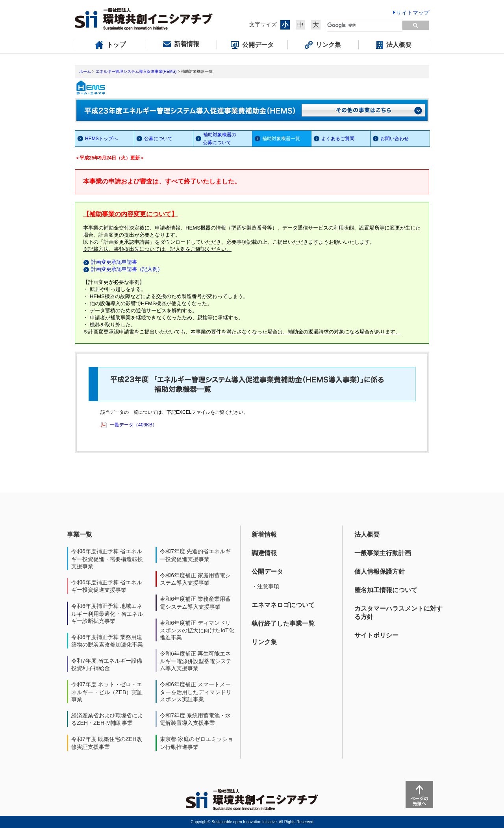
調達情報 (264, 553)
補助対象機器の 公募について (215, 139)
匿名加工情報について (386, 590)
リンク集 (264, 642)
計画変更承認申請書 (114, 262)
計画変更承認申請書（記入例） (127, 269)
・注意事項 (265, 586)
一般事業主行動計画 (383, 553)
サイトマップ (413, 13)
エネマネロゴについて (283, 605)
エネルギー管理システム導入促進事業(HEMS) (136, 71)
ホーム (85, 71)
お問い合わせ (395, 139)
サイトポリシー (376, 635)
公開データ (267, 571)
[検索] (360, 25)
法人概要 (367, 534)
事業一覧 (80, 534)
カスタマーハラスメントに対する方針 (398, 613)
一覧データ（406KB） (133, 425)
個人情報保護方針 (380, 571)
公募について (158, 139)
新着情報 (264, 534)
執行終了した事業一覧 (283, 623)
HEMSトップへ (101, 139)
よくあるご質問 (338, 139)
